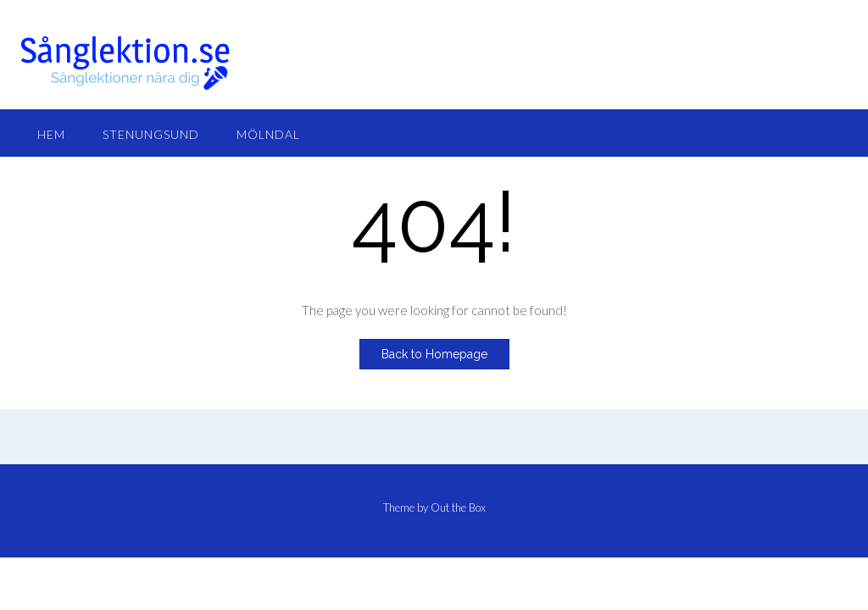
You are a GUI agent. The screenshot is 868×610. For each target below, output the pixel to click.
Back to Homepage (434, 354)
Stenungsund (151, 134)
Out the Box (458, 507)
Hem (51, 134)
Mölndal (268, 134)
